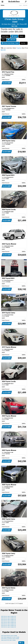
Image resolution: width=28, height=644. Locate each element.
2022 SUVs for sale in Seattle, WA (9, 621)
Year (4, 40)
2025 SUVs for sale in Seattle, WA (9, 616)
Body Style (6, 36)
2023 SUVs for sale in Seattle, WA (9, 619)
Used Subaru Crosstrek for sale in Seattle (10, 639)
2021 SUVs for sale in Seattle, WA (9, 622)
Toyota (14, 36)
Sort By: (24, 43)
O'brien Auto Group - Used (10, 43)
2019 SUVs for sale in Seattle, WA (9, 625)
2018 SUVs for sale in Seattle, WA (9, 627)
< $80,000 (12, 40)
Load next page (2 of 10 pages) (14, 603)
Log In (20, 5)
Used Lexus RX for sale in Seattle (8, 640)
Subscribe (25, 5)
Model (22, 36)
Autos (3, 5)
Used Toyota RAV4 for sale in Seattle (9, 636)
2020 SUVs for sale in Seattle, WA (9, 624)
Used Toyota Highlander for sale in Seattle (10, 637)
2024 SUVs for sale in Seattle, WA (9, 618)
